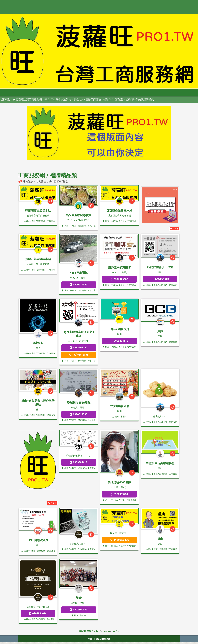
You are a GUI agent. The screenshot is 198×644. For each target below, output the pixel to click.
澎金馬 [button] (126, 92)
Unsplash (105, 631)
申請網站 (140, 92)
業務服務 (132, 347)
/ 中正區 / (114, 500)
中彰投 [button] (72, 92)
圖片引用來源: (85, 631)
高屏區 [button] (99, 92)
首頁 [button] (16, 92)
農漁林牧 (92, 226)
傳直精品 (82, 290)
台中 (106, 546)
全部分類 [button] (31, 92)
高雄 (65, 361)
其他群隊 (92, 290)
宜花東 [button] (113, 92)
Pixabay (96, 631)
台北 (106, 500)
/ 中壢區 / (32, 221)
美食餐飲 (82, 226)
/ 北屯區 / (114, 546)
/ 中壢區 (123, 417)
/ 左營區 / (73, 361)
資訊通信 (41, 221)
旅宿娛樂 (163, 474)
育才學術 (41, 415)
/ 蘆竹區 (82, 615)
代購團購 (51, 353)
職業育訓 (173, 285)
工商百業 (51, 221)
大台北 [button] (45, 92)
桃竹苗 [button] (59, 92)
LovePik (115, 631)
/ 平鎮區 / (73, 290)
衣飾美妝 (82, 361)
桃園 (24, 221)
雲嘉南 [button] (86, 92)
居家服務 (92, 361)
